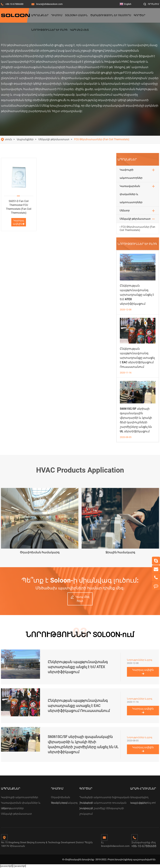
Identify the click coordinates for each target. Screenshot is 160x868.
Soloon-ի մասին (76, 15)
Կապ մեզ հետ (79, 30)
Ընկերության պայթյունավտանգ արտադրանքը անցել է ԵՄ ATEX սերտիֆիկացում (137, 295)
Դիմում (57, 15)
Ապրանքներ (40, 15)
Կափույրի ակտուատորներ (131, 174)
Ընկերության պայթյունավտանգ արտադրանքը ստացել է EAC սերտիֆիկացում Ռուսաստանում (137, 358)
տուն (8, 139)
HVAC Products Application (80, 470)
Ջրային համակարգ (64, 803)
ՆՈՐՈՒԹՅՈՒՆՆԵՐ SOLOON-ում (80, 635)
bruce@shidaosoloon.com (49, 4)
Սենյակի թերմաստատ (54, 139)
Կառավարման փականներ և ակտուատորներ (131, 194)
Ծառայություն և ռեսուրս (111, 15)
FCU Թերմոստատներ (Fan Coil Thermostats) (102, 139)
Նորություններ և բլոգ (49, 30)
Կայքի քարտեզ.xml (143, 803)
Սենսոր (125, 210)
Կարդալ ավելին (19, 222)
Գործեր (140, 15)
